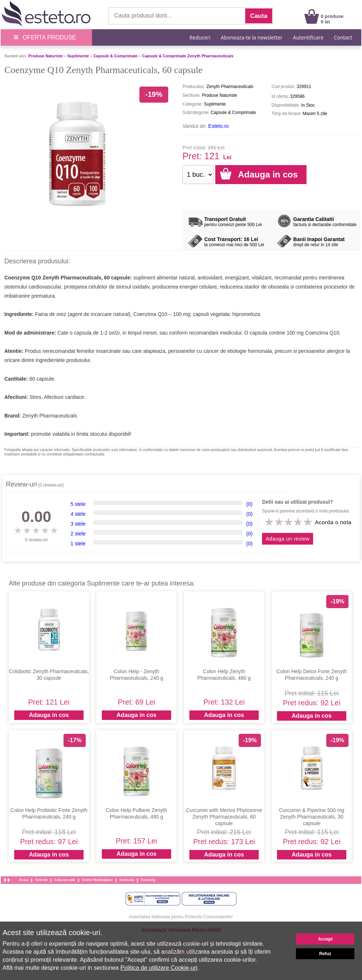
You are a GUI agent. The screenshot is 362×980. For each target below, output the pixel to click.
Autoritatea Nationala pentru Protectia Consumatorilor (181, 917)
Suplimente (78, 56)
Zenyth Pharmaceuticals (50, 416)
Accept (325, 939)
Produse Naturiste (45, 56)
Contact (343, 37)
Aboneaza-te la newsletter (252, 37)
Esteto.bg (148, 880)
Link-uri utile (65, 880)
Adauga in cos (49, 715)
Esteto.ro (219, 126)
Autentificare (308, 37)
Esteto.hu (127, 880)
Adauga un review (288, 539)
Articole (41, 880)
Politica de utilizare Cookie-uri (159, 968)
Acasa (24, 880)
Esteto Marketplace (97, 880)
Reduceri (200, 37)
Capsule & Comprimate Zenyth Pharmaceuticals (188, 56)
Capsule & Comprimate (115, 56)
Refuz (325, 954)
